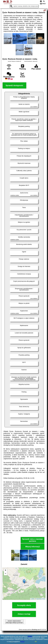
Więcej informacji (32, 547)
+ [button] (6, 570)
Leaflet (32, 599)
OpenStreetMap (41, 599)
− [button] (6, 574)
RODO (22, 642)
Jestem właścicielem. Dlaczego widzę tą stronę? (14, 622)
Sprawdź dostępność (14, 85)
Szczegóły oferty (24, 605)
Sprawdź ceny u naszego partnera (33, 540)
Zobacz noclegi (24, 614)
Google (30, 636)
